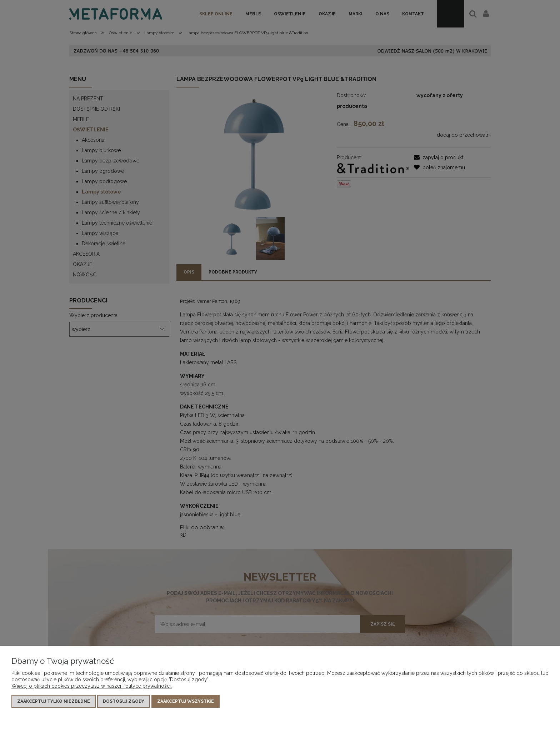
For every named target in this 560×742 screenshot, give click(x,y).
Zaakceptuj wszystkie (186, 701)
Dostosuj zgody (124, 701)
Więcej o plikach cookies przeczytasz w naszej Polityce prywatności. (92, 686)
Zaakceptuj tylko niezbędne (54, 701)
